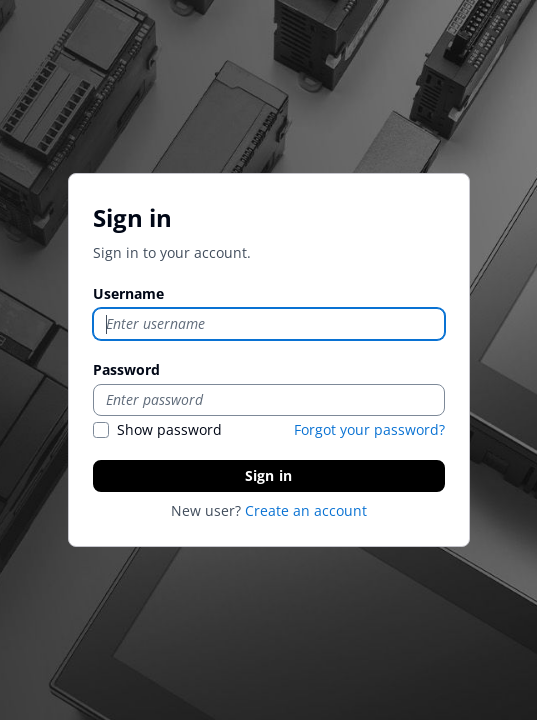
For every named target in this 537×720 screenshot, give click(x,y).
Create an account (306, 510)
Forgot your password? (369, 429)
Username (128, 293)
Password (126, 369)
